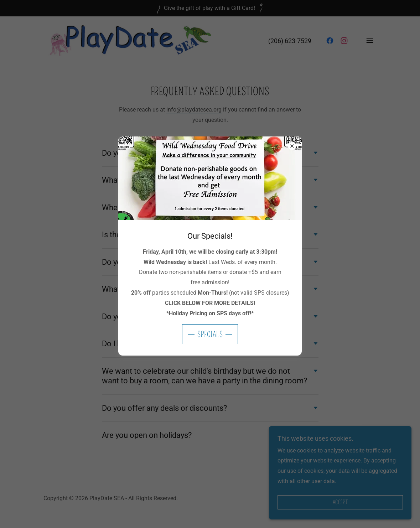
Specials (210, 334)
